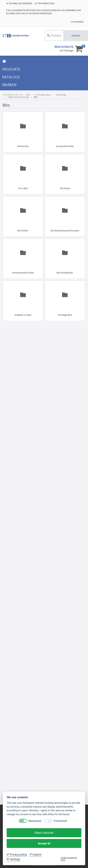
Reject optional (44, 833)
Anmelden (77, 22)
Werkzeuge (61, 95)
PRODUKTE (11, 69)
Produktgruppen (43, 95)
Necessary (35, 821)
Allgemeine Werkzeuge (19, 97)
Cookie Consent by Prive (69, 859)
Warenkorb (64, 47)
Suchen (76, 35)
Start (28, 95)
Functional (60, 821)
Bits (36, 97)
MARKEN (9, 85)
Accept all (44, 843)
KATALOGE (11, 77)
